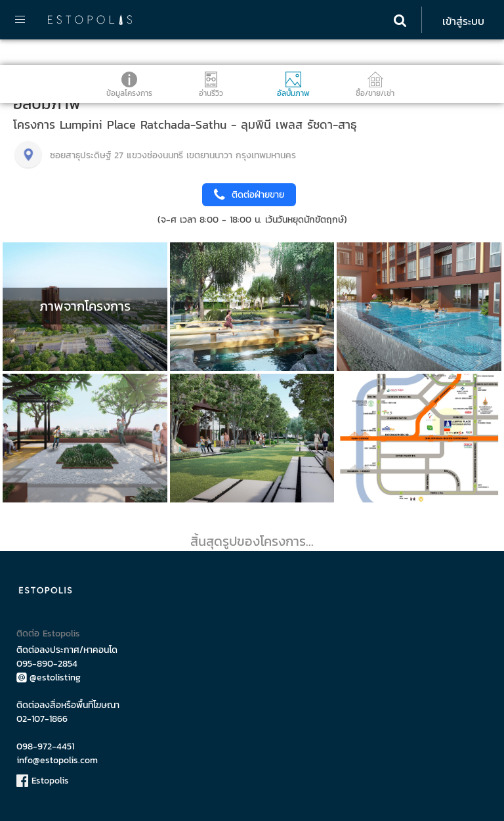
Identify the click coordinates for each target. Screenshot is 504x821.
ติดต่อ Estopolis (48, 633)
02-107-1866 (42, 719)
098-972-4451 (45, 746)
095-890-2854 (47, 664)
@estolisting (49, 677)
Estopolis (43, 781)
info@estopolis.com (57, 760)
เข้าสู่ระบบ (463, 21)
